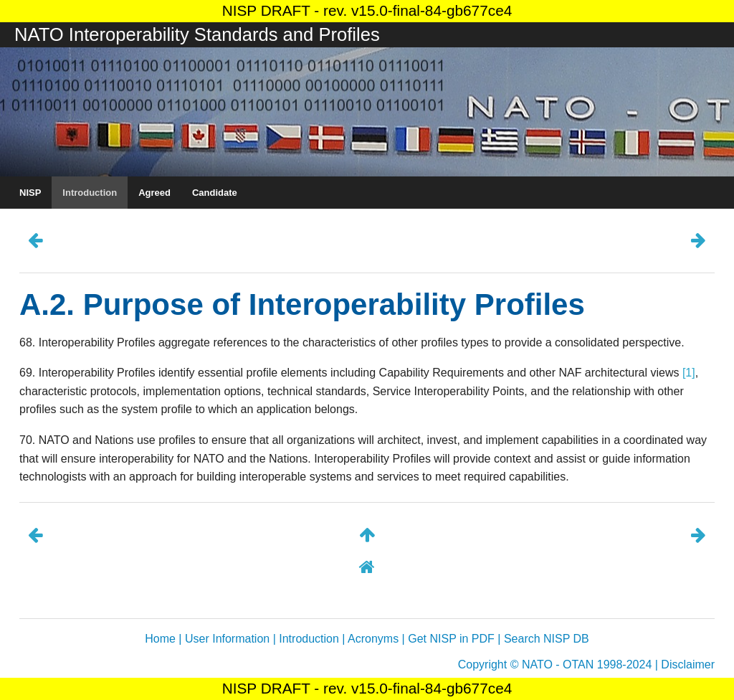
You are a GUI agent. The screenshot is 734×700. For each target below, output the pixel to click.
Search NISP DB (547, 639)
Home (160, 639)
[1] (689, 373)
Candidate (215, 193)
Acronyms (373, 639)
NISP (30, 193)
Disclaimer (688, 664)
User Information (227, 639)
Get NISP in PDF (451, 639)
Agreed (154, 193)
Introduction (90, 193)
